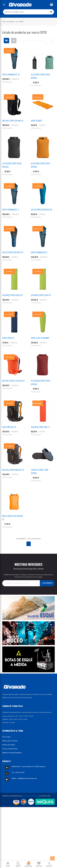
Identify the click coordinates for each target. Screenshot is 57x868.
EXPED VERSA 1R (8, 338)
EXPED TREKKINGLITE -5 (11, 209)
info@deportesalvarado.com (27, 778)
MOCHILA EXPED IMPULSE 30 (13, 470)
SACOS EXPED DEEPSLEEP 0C (13, 252)
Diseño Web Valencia (30, 796)
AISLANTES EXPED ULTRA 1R (41, 295)
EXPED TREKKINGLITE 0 (39, 252)
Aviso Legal (6, 737)
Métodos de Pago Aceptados (12, 753)
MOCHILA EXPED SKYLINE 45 (13, 121)
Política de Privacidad (10, 741)
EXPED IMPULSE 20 (9, 427)
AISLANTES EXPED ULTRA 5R (12, 295)
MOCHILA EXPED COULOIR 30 (13, 381)
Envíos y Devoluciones (10, 749)
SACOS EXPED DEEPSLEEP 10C (42, 209)
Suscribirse (47, 583)
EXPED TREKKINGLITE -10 (11, 74)
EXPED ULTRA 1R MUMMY (40, 338)
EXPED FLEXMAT (36, 121)
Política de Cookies (9, 745)
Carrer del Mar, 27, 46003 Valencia (33, 767)
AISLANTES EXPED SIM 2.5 (40, 427)
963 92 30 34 (20, 772)
